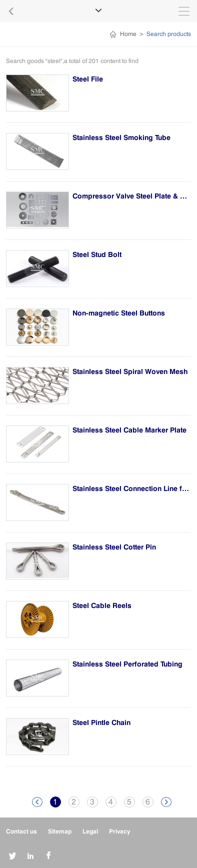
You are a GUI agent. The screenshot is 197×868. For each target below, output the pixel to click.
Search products (169, 34)
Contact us (21, 831)
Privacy (119, 831)
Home (128, 34)
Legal (90, 831)
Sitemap (60, 831)
